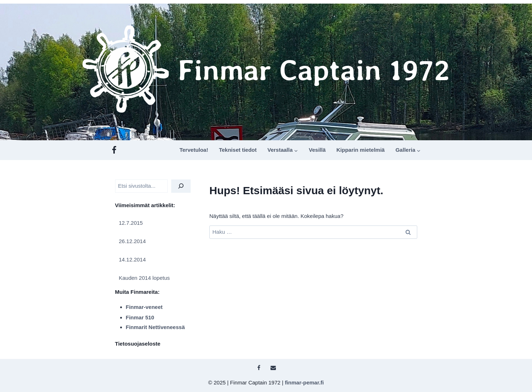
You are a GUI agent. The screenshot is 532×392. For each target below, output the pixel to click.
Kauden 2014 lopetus (144, 278)
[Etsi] (181, 186)
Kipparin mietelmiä (360, 150)
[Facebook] (114, 150)
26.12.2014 (132, 241)
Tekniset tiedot (238, 150)
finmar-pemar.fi (304, 382)
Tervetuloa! (194, 150)
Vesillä (317, 150)
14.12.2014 (132, 259)
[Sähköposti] (273, 368)
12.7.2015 (131, 223)
